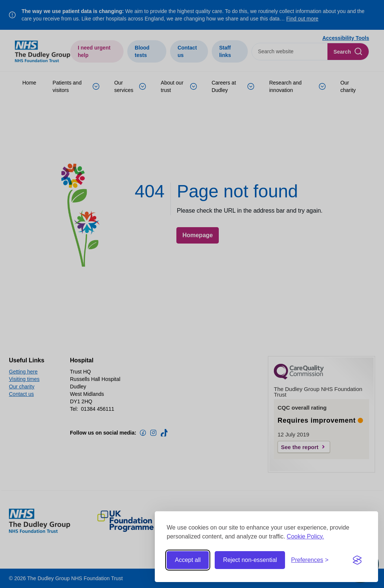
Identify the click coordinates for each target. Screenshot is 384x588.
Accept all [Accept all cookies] (188, 560)
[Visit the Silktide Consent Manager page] (357, 560)
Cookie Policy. (305, 536)
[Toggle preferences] (310, 560)
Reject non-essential (250, 560)
